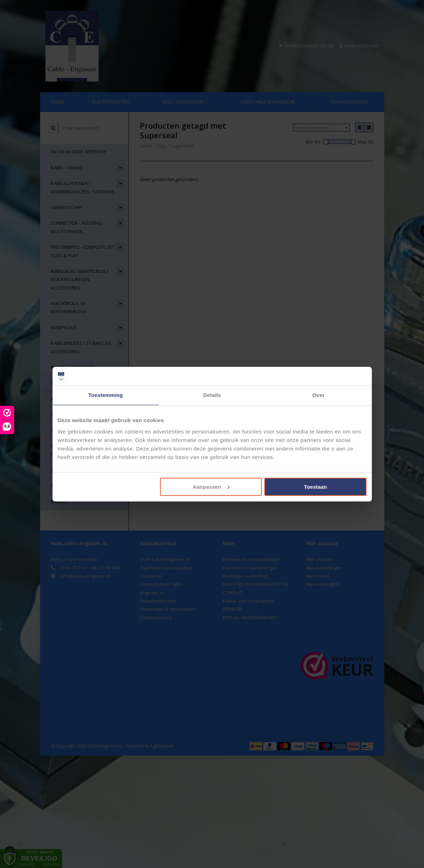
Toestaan (316, 487)
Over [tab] (318, 395)
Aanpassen (211, 487)
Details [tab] (212, 395)
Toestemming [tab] (106, 395)
